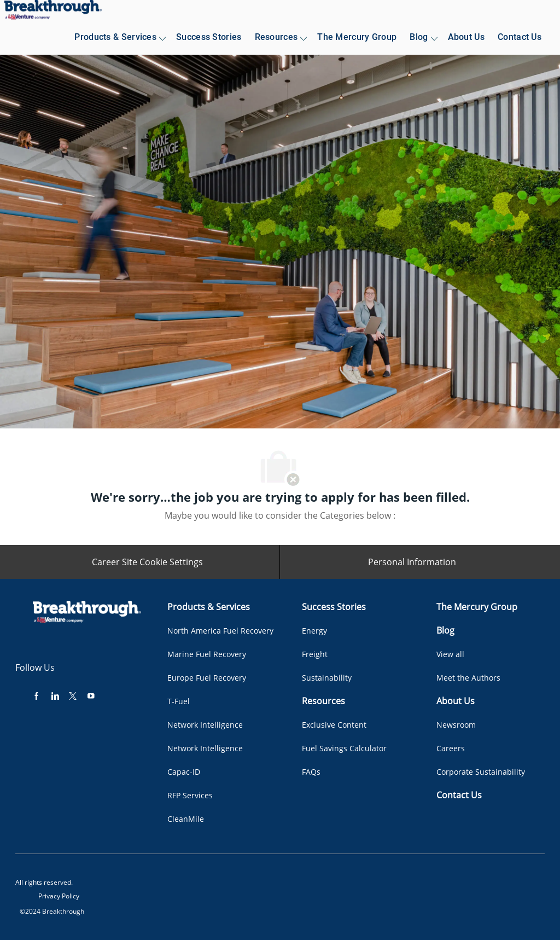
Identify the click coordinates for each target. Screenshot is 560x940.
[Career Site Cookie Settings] (147, 562)
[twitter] (73, 695)
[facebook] (37, 695)
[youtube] (91, 695)
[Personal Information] (412, 562)
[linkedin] (55, 695)
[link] (53, 10)
